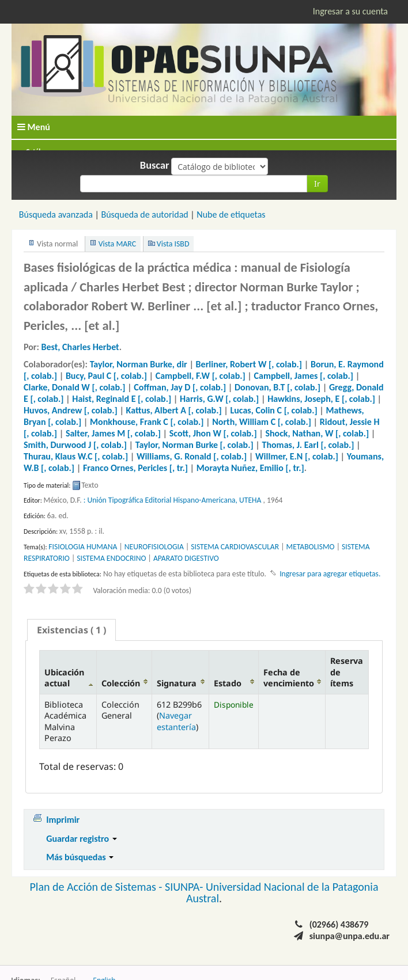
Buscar (155, 165)
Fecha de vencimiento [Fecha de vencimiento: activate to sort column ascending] (289, 678)
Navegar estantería (176, 721)
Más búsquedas (80, 857)
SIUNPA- (185, 887)
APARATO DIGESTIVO (186, 558)
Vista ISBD (173, 244)
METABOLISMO (311, 547)
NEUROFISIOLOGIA (154, 547)
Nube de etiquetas (231, 214)
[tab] (71, 630)
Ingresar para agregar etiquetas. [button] (330, 574)
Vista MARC (117, 244)
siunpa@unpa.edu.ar (350, 936)
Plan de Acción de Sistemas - (97, 887)
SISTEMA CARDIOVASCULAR (235, 547)
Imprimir (63, 820)
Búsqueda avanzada (56, 214)
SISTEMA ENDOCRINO (111, 558)
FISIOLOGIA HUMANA (83, 547)
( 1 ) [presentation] (71, 630)
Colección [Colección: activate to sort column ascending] (121, 683)
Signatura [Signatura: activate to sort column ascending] (177, 683)
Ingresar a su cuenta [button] (350, 11)
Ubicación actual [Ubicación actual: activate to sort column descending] (64, 678)
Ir (317, 183)
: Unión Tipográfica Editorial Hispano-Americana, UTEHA (173, 500)
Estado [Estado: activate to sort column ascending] (228, 683)
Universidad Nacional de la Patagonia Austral (282, 892)
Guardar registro (82, 839)
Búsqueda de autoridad (144, 214)
